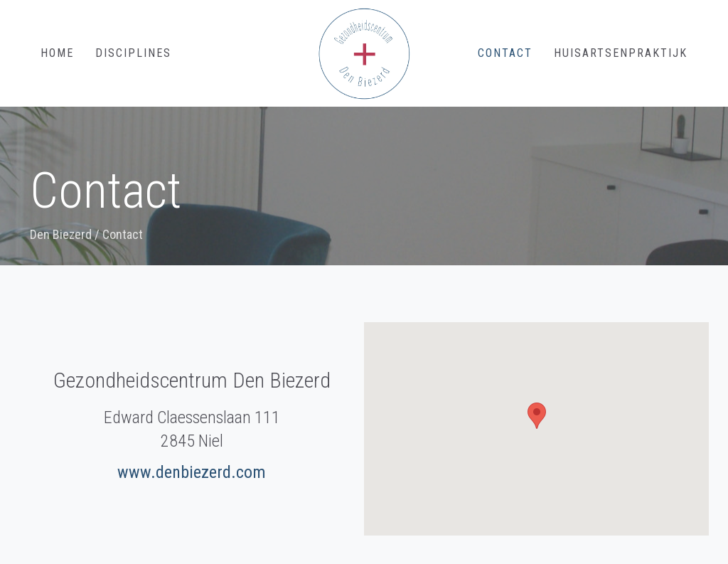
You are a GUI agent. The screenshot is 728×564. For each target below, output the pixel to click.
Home (57, 53)
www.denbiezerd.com (192, 472)
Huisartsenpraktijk (621, 53)
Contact (505, 53)
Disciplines (133, 53)
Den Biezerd (61, 234)
